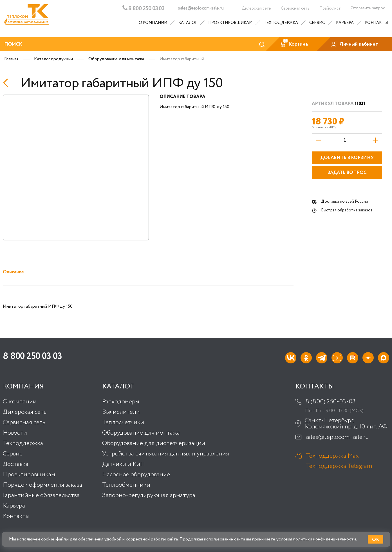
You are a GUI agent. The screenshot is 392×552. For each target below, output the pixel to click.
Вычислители (121, 412)
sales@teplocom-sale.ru (201, 8)
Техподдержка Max (332, 456)
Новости (15, 433)
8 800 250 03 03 (143, 8)
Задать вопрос (347, 173)
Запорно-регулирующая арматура (149, 495)
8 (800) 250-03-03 (331, 402)
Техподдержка (281, 23)
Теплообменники (126, 485)
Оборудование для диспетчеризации (154, 443)
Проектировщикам (230, 23)
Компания (23, 387)
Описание (13, 272)
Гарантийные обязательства (41, 495)
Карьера (345, 23)
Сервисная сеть (24, 423)
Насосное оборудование (136, 475)
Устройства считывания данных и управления (166, 454)
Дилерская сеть (25, 412)
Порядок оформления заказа (42, 485)
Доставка (16, 464)
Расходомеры (121, 402)
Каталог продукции (53, 59)
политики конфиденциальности (325, 539)
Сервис (317, 23)
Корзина (294, 44)
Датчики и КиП (124, 464)
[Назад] (7, 83)
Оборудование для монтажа (116, 59)
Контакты (376, 23)
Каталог (188, 23)
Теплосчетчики (123, 423)
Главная (11, 59)
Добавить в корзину (347, 158)
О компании (153, 23)
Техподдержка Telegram (339, 466)
